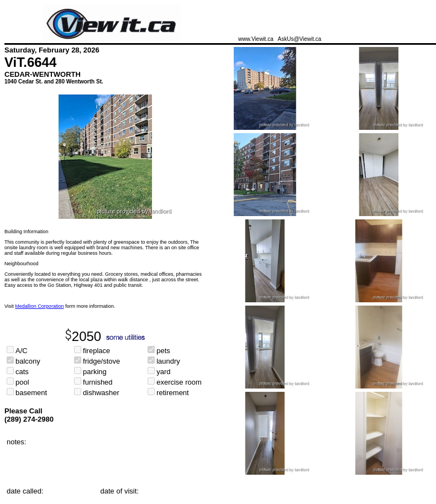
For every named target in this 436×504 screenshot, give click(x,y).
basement (31, 393)
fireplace (96, 351)
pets (163, 351)
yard (163, 372)
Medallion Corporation (39, 306)
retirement (173, 393)
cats (22, 372)
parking (95, 372)
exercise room (179, 382)
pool (22, 382)
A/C (22, 351)
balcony (28, 361)
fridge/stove (101, 361)
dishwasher (101, 393)
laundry (168, 361)
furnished (98, 382)
